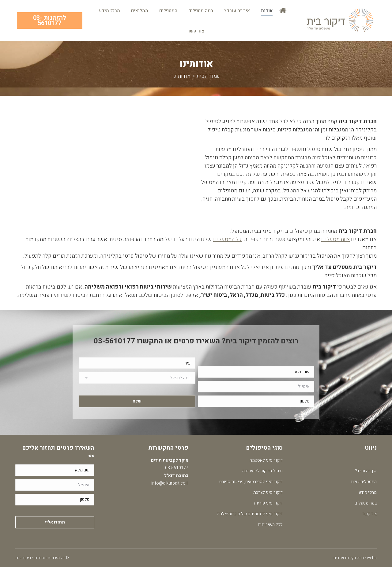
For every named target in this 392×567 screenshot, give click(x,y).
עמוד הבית (208, 76)
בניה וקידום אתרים (349, 558)
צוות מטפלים (335, 239)
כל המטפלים (227, 239)
